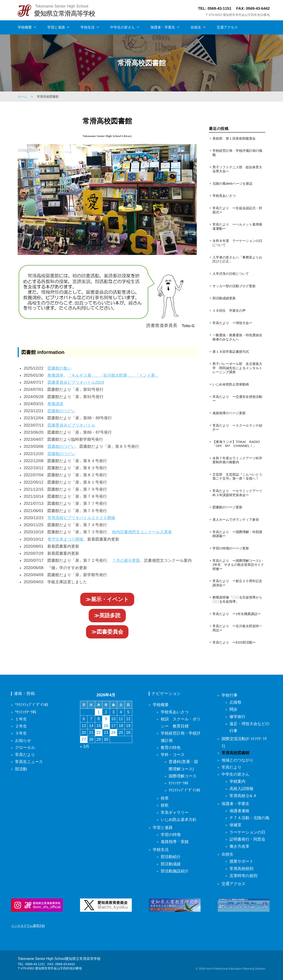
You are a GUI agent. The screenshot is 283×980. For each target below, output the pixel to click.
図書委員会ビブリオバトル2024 (76, 382)
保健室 (235, 825)
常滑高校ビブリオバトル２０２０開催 (81, 518)
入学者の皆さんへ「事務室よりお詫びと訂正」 (237, 259)
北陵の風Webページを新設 (232, 183)
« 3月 (85, 746)
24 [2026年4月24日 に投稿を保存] (113, 733)
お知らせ (23, 741)
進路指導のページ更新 (229, 413)
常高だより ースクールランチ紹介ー (237, 427)
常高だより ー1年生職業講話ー (237, 614)
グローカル (25, 748)
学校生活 (88, 27)
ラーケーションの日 (247, 832)
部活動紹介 (171, 857)
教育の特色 (171, 748)
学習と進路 (56, 27)
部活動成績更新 (224, 298)
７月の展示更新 (126, 560)
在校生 (196, 27)
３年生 (21, 733)
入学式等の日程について (231, 274)
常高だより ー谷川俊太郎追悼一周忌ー (237, 628)
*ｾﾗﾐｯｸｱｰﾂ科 (26, 712)
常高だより (25, 755)
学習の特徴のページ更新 (231, 548)
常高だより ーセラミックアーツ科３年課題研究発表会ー (237, 493)
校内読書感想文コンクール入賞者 (142, 532)
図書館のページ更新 (227, 507)
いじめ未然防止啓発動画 (231, 384)
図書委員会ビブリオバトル (71, 425)
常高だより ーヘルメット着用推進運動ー (237, 226)
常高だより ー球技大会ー (232, 323)
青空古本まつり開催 (65, 539)
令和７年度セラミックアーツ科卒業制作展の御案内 (237, 460)
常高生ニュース (29, 762)
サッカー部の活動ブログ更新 (234, 286)
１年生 (21, 719)
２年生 (21, 726)
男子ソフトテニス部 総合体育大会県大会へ (237, 169)
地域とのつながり (237, 760)
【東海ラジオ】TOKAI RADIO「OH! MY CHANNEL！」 (236, 444)
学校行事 (229, 695)
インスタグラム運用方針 (28, 926)
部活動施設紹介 (175, 871)
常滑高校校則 (241, 869)
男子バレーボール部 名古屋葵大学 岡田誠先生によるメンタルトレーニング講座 (237, 368)
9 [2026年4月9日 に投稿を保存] (106, 719)
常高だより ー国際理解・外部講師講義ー (237, 534)
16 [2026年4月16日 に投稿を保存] (106, 726)
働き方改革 (239, 846)
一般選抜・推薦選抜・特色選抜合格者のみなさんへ (237, 337)
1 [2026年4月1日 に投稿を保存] (99, 712)
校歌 (165, 805)
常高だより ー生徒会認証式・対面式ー (237, 210)
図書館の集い (59, 368)
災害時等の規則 (243, 876)
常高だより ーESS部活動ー (234, 642)
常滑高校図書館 (235, 753)
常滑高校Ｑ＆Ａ (243, 796)
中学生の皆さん (122, 27)
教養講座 (55, 375)
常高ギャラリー (175, 813)
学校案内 (237, 781)
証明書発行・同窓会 (247, 839)
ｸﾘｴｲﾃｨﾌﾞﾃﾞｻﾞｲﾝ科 (185, 790)
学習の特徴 (171, 835)
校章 (165, 798)
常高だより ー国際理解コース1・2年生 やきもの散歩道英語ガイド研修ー (238, 565)
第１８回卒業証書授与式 (231, 352)
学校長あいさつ (224, 196)
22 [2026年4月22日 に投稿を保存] (99, 733)
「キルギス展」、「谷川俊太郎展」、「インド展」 (113, 375)
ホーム (22, 97)
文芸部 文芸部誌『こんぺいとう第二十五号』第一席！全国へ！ (237, 476)
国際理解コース (183, 776)
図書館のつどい (61, 411)
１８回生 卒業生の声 (229, 311)
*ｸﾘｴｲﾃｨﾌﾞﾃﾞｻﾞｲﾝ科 (32, 705)
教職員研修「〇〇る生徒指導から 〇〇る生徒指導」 (239, 599)
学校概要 (25, 27)
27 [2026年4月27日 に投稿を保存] (84, 739)
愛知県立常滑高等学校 (64, 13)
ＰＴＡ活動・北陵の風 (249, 818)
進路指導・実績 (175, 842)
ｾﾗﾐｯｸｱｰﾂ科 (179, 783)
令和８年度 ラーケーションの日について (237, 243)
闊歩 (233, 709)
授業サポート (241, 861)
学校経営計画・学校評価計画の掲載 (237, 153)
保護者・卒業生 (163, 27)
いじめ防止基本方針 (179, 820)
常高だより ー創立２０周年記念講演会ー (237, 583)
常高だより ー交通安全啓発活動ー (237, 399)
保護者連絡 (239, 811)
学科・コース (173, 755)
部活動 (21, 769)
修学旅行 (237, 717)
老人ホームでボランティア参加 (236, 519)
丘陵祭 (235, 702)
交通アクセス (227, 27)
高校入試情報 (241, 789)
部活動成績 (171, 864)
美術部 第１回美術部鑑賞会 (234, 138)
